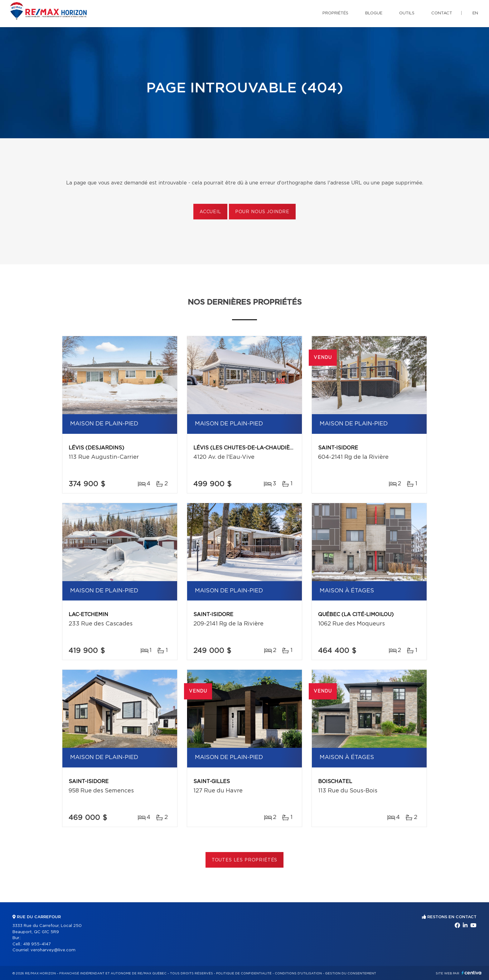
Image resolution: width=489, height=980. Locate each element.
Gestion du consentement (351, 973)
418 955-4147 (37, 944)
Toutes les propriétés (245, 860)
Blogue (374, 13)
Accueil (210, 212)
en (475, 13)
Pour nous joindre (262, 212)
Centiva (472, 973)
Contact (442, 13)
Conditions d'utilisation (298, 973)
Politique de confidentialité (244, 973)
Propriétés (335, 13)
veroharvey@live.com (53, 950)
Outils (407, 13)
